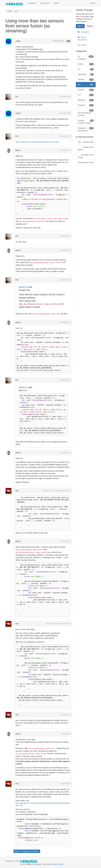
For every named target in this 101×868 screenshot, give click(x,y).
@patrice (23, 287)
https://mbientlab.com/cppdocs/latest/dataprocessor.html (37, 142)
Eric (17, 97)
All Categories (86, 58)
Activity (56, 3)
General (86, 79)
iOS (68, 41)
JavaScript (86, 74)
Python (86, 64)
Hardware (86, 100)
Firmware (86, 105)
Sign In (93, 3)
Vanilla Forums (57, 864)
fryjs (17, 491)
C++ (86, 95)
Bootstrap (37, 864)
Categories (32, 3)
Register (26, 851)
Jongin (18, 41)
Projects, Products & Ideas (86, 122)
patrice (18, 150)
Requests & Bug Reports (86, 129)
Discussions (45, 3)
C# (86, 69)
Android (86, 90)
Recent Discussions (82, 38)
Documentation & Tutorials (86, 113)
